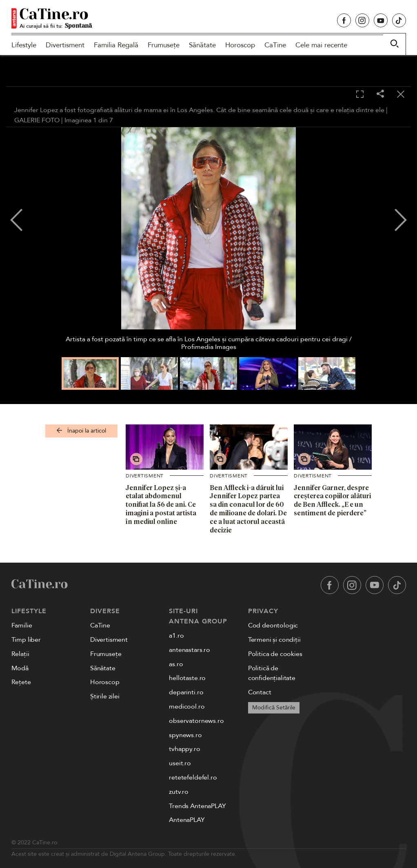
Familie (22, 625)
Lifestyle (24, 45)
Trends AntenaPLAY (197, 806)
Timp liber (26, 640)
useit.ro (180, 763)
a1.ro (176, 636)
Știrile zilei (105, 696)
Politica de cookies (275, 654)
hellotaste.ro (187, 678)
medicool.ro (187, 707)
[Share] (380, 94)
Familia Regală (116, 45)
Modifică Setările (274, 708)
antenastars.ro (190, 650)
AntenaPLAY (187, 820)
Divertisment (65, 45)
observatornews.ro (196, 721)
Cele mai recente (321, 45)
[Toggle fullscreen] (360, 95)
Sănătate (202, 45)
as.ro (176, 664)
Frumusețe (164, 45)
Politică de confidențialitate (272, 673)
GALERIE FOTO (37, 120)
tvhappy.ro (184, 749)
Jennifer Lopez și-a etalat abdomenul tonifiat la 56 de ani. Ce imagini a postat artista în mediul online (161, 505)
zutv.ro (179, 792)
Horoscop (240, 45)
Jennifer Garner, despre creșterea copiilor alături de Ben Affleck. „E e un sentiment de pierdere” (332, 500)
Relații (20, 654)
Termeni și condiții (274, 640)
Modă (20, 668)
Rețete (21, 682)
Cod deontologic (273, 625)
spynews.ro (185, 735)
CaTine (275, 45)
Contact (260, 692)
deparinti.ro (186, 692)
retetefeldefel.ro (193, 777)
